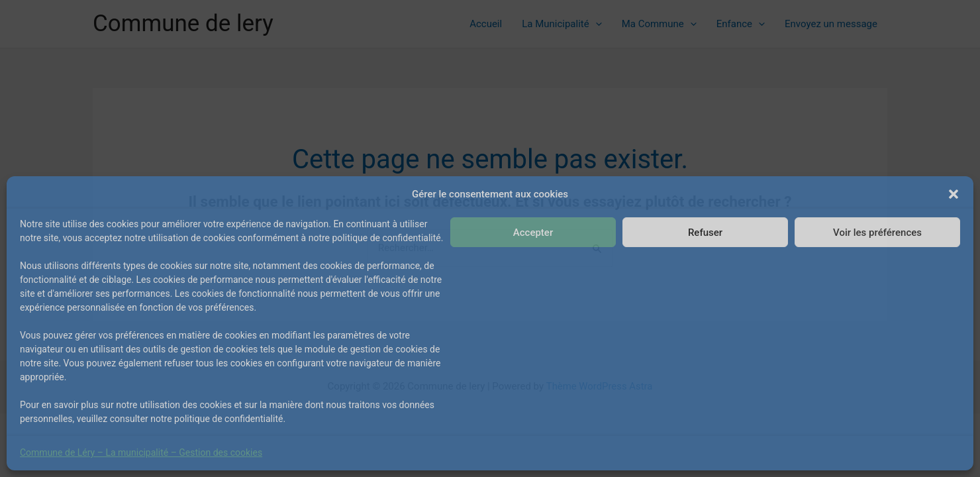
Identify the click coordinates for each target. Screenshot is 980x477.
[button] (954, 194)
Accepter (533, 233)
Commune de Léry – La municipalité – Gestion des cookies (141, 452)
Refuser (705, 233)
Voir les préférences (877, 233)
